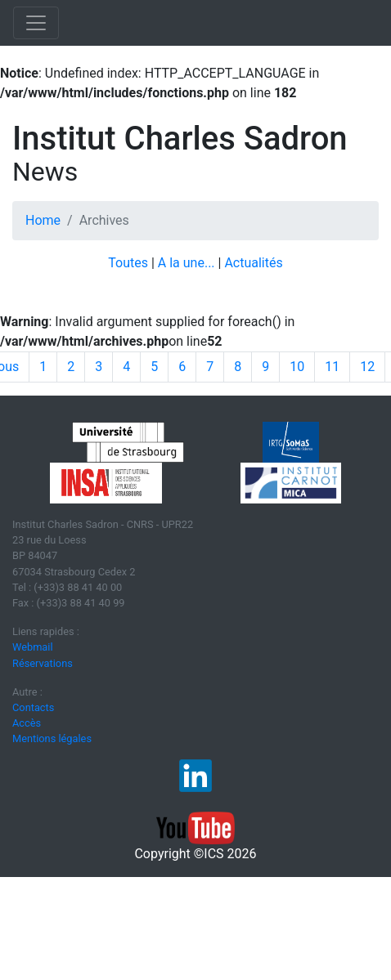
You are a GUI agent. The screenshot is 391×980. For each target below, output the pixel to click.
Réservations (43, 663)
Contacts (33, 707)
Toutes (128, 263)
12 (367, 367)
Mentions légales (52, 738)
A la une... (187, 263)
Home (43, 220)
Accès (27, 723)
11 (332, 367)
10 (297, 367)
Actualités (253, 263)
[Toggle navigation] (36, 23)
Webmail (33, 647)
